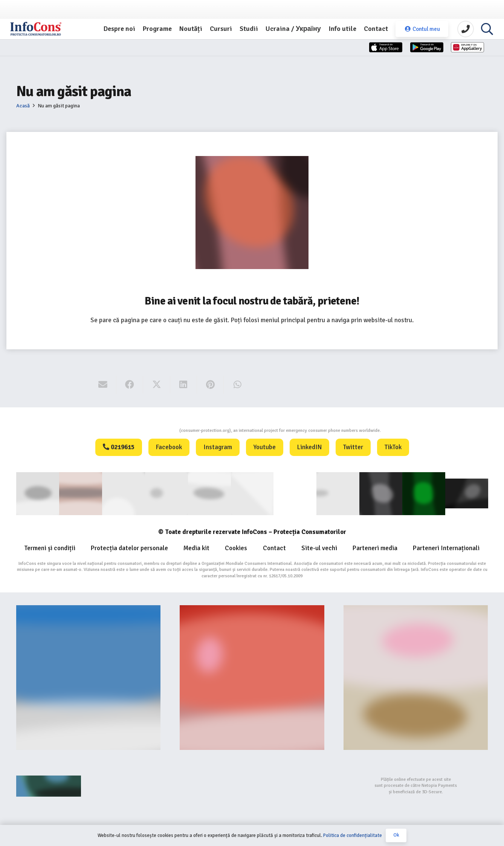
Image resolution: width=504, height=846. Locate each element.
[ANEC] (123, 493)
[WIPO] (295, 493)
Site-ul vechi (319, 547)
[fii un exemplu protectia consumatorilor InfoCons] (416, 676)
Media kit (196, 547)
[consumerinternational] (80, 493)
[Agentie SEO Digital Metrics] (89, 785)
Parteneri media (375, 547)
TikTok (393, 447)
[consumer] (38, 493)
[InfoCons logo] (53, 32)
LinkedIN (309, 447)
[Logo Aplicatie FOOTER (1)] (381, 493)
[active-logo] (467, 493)
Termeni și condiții (50, 547)
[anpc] (166, 493)
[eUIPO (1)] (338, 493)
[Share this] (130, 385)
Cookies (236, 547)
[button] (487, 32)
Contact (274, 547)
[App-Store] (319, 58)
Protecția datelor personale (129, 547)
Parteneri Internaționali (446, 547)
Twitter (353, 447)
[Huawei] (454, 58)
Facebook (169, 447)
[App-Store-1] (387, 58)
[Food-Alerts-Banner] (252, 676)
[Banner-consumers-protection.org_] (89, 676)
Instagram (218, 447)
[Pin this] (210, 385)
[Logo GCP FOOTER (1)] (424, 493)
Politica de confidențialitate (353, 835)
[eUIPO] (252, 493)
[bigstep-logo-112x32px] (252, 785)
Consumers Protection (151, 431)
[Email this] (103, 385)
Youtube (265, 447)
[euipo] (209, 493)
